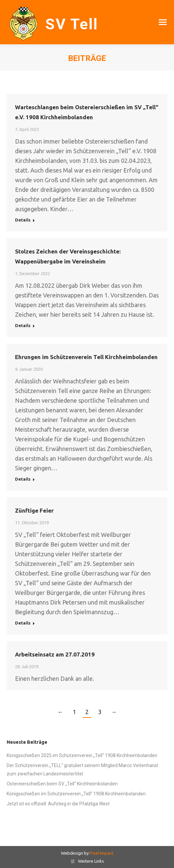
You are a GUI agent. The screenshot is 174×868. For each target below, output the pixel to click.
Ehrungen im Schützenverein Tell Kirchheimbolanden (86, 357)
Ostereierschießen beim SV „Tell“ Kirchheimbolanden (62, 784)
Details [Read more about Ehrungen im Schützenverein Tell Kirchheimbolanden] (23, 479)
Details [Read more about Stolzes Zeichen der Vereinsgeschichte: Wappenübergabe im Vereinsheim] (23, 325)
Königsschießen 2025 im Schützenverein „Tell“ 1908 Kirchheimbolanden (82, 755)
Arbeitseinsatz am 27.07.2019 (55, 654)
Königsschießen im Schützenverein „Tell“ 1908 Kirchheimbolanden (76, 794)
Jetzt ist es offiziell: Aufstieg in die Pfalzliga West (58, 804)
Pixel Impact (101, 853)
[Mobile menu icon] (163, 22)
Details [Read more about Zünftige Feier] (23, 623)
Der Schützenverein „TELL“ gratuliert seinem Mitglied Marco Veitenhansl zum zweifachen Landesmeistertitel (82, 770)
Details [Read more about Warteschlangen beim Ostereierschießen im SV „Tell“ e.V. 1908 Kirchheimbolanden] (23, 220)
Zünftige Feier (34, 510)
